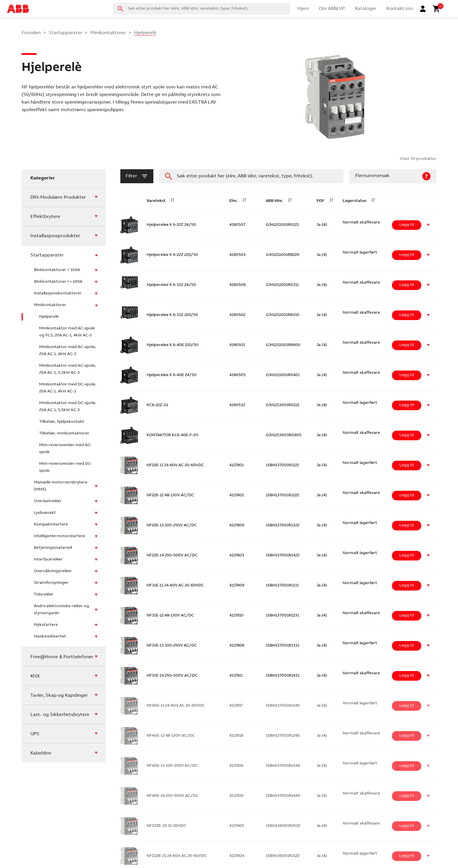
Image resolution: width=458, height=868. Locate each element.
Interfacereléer (48, 560)
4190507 (237, 225)
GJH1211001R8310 (283, 315)
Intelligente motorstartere (60, 536)
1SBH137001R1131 (282, 586)
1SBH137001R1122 (282, 465)
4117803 (237, 556)
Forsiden (31, 33)
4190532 (237, 405)
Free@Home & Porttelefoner (62, 657)
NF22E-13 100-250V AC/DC (172, 525)
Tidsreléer (44, 595)
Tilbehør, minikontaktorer (64, 434)
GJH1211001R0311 (282, 285)
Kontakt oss (400, 9)
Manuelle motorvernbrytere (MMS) (61, 486)
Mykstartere (46, 625)
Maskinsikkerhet (50, 637)
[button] (428, 225)
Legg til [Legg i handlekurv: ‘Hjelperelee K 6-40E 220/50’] (407, 345)
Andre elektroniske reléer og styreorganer (61, 610)
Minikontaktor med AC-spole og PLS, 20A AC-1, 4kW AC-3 (67, 332)
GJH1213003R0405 (284, 435)
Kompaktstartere (51, 525)
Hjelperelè (49, 317)
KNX (35, 676)
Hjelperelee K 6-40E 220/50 (173, 345)
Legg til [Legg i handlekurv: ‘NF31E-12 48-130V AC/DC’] (407, 616)
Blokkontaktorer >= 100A (58, 282)
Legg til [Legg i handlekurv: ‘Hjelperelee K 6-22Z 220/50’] (407, 255)
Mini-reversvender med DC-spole (66, 467)
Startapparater (65, 33)
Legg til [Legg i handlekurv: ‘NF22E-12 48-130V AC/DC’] (407, 495)
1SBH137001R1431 (283, 676)
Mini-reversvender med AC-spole (65, 449)
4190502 (237, 315)
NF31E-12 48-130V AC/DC (170, 616)
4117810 (236, 616)
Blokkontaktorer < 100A (57, 270)
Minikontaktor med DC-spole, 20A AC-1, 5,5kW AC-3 (68, 407)
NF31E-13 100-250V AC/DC (172, 646)
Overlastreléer (48, 501)
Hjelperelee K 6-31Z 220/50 (172, 315)
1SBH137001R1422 (283, 556)
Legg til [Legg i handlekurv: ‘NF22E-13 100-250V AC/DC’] (407, 525)
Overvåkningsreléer (53, 571)
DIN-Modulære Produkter (58, 198)
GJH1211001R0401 (283, 375)
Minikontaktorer (108, 33)
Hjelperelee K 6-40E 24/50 (172, 375)
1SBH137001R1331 (283, 646)
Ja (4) (322, 225)
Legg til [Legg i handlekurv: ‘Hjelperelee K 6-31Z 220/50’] (407, 315)
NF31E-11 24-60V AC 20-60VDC (175, 586)
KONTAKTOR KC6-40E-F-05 (172, 435)
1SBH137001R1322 (283, 525)
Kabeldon (41, 753)
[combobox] (202, 9)
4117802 (237, 495)
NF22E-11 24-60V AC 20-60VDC (175, 465)
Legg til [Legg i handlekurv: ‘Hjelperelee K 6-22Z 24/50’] (407, 225)
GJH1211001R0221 (282, 225)
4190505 (237, 375)
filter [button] (137, 176)
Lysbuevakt (45, 513)
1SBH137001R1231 (282, 616)
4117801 (236, 465)
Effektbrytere (45, 217)
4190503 (237, 255)
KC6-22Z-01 (157, 405)
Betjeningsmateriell (53, 548)
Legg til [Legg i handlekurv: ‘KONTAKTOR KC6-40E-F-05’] (407, 435)
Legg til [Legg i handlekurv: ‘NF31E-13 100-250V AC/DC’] (407, 646)
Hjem (303, 9)
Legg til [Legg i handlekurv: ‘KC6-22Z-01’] (407, 405)
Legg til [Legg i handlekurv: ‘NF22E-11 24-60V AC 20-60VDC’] (407, 465)
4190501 (237, 345)
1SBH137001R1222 (282, 495)
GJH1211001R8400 (283, 345)
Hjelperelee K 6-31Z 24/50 (171, 285)
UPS (35, 734)
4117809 (237, 586)
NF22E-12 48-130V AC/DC (170, 495)
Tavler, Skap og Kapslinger (59, 696)
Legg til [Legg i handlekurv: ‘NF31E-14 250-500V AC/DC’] (407, 676)
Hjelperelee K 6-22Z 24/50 (171, 225)
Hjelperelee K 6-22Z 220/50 (172, 255)
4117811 (236, 676)
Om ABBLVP (332, 9)
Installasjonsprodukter (55, 236)
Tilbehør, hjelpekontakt (62, 422)
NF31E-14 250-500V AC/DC (172, 676)
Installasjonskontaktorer (58, 294)
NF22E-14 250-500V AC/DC (172, 556)
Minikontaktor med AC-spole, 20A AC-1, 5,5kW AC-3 (68, 369)
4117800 (237, 525)
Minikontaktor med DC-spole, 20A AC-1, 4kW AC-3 (68, 388)
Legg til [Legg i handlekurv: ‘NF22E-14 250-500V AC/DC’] (407, 556)
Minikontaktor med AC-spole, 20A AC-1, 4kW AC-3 (68, 351)
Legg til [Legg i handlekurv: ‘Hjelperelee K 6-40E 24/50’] (407, 375)
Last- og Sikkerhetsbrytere (60, 715)
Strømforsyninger (51, 583)
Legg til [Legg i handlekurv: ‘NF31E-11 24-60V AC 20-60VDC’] (407, 586)
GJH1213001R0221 (283, 405)
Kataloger (366, 9)
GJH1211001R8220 (283, 255)
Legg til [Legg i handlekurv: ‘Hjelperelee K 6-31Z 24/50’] (407, 285)
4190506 (237, 285)
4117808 (237, 646)
